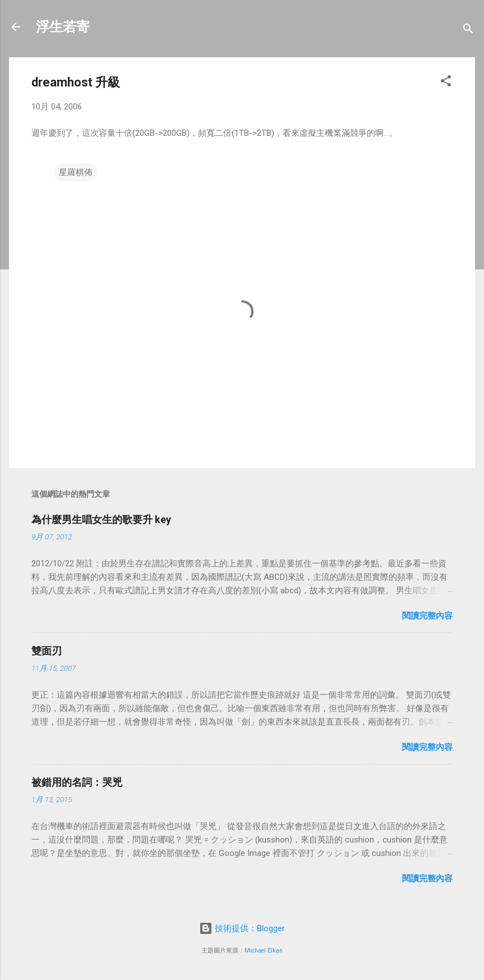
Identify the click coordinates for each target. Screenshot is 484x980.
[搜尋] (468, 31)
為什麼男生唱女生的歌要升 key (101, 519)
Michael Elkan (264, 951)
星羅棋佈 (76, 172)
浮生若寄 (63, 27)
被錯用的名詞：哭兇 (77, 782)
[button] (446, 83)
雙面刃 (47, 651)
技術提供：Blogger (242, 928)
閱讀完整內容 (427, 616)
